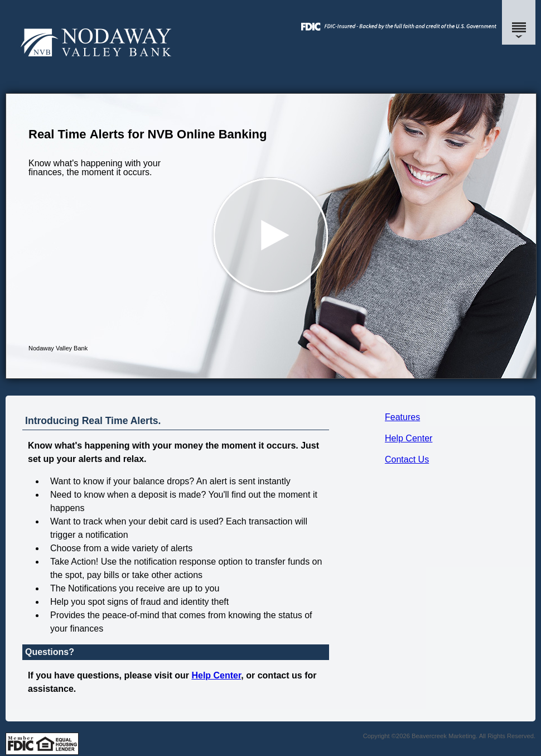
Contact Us (407, 459)
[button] (271, 236)
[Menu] (519, 22)
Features (402, 417)
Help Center (409, 438)
